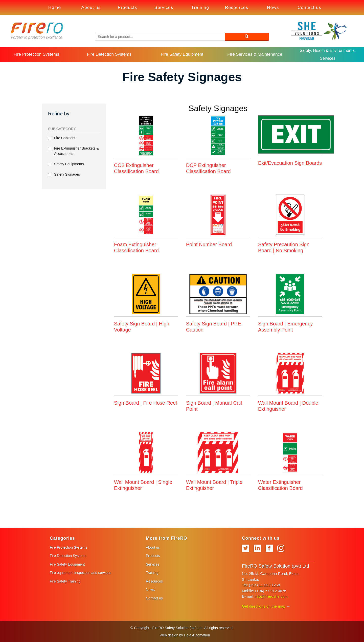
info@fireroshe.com (271, 596)
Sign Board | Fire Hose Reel (145, 403)
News (273, 7)
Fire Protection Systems (36, 54)
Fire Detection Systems (109, 54)
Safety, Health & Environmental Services (327, 54)
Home (55, 7)
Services (164, 7)
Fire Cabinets (65, 138)
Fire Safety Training (65, 581)
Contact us (309, 7)
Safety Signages (67, 174)
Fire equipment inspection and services (81, 573)
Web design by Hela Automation (185, 635)
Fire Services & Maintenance (255, 54)
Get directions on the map (264, 606)
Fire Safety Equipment (182, 54)
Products (128, 7)
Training (200, 7)
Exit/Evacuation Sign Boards (290, 163)
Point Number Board (209, 244)
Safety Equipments (69, 164)
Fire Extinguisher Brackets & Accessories (76, 151)
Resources (237, 7)
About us (91, 7)
